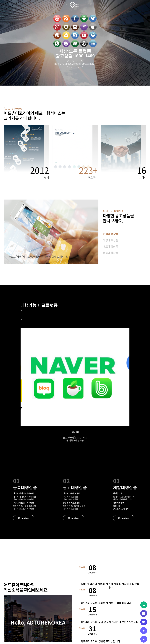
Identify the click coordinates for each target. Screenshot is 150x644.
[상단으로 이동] (144, 631)
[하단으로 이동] (144, 639)
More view (24, 434)
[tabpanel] (51, 232)
